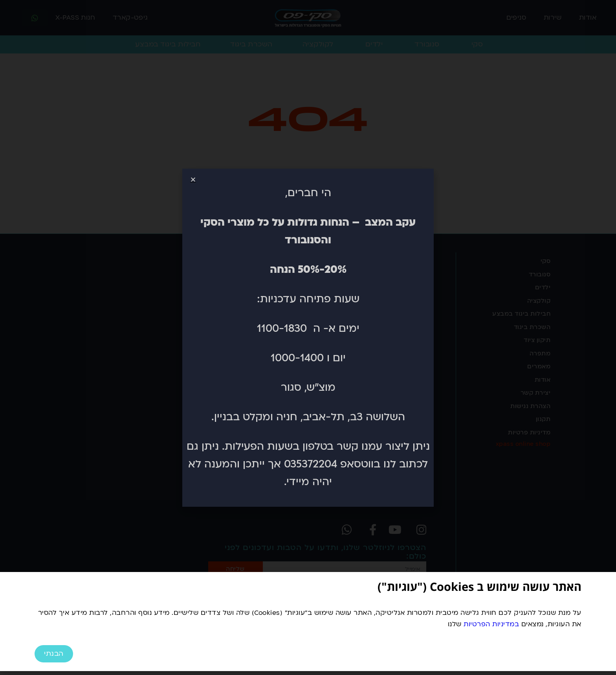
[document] (308, 337)
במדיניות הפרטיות (491, 624)
